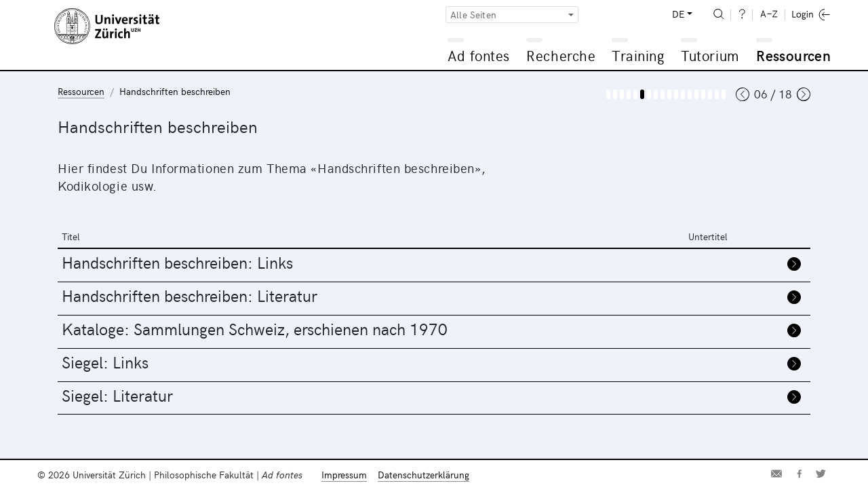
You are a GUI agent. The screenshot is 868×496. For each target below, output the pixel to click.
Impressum (344, 475)
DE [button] (678, 14)
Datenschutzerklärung (423, 475)
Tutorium (710, 55)
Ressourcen (793, 55)
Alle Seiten (473, 15)
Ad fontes (479, 55)
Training (638, 55)
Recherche (561, 55)
